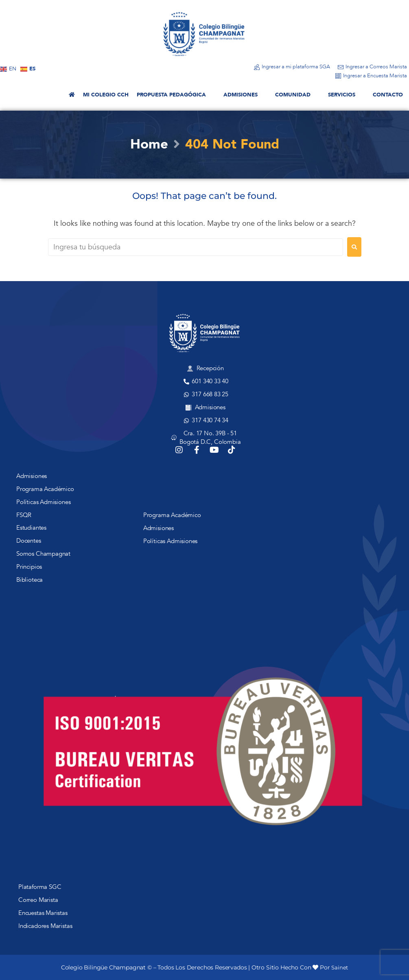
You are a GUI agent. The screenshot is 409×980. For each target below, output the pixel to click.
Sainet (340, 967)
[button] (176, 95)
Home (149, 145)
